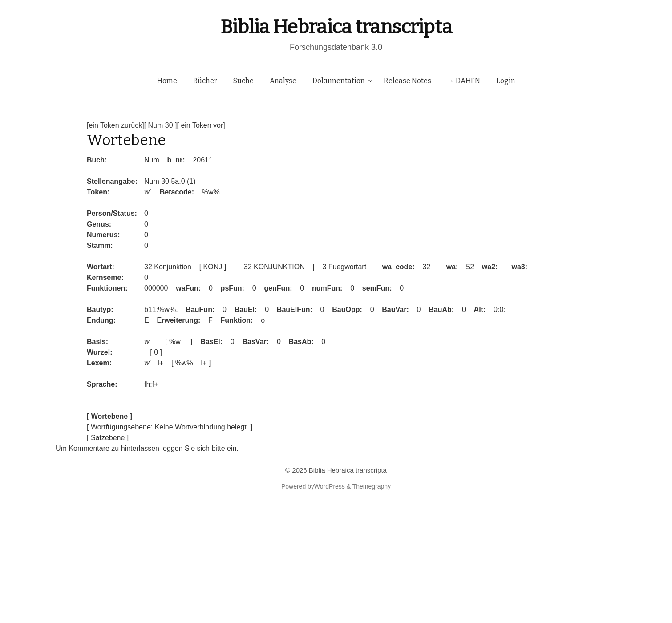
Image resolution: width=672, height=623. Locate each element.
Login (506, 81)
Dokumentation (339, 81)
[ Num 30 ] (161, 125)
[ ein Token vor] (201, 125)
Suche (243, 81)
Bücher (205, 81)
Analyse (283, 81)
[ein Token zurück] (115, 125)
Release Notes (407, 81)
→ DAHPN (464, 81)
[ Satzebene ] (108, 438)
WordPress (330, 486)
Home (167, 81)
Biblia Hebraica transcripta (336, 27)
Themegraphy (372, 486)
